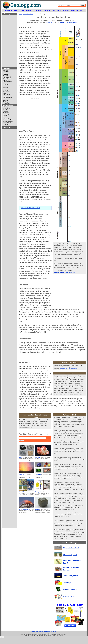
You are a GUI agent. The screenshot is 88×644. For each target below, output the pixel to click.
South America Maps (8, 121)
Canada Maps (6, 114)
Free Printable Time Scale (31, 208)
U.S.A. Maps (6, 99)
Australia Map (6, 113)
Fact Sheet (49, 23)
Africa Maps (6, 107)
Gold (4, 83)
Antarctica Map (6, 108)
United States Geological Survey (67, 23)
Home (20, 14)
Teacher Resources (7, 98)
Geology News (6, 80)
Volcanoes (5, 100)
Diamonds (5, 70)
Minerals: (37, 457)
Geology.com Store (7, 82)
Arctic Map (5, 110)
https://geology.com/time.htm (69, 369)
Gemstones (6, 74)
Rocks (4, 93)
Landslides (5, 85)
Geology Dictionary (7, 79)
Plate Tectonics (6, 92)
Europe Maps (6, 118)
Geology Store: (39, 492)
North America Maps (8, 120)
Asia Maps (5, 111)
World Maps (6, 124)
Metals (5, 86)
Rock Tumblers (6, 95)
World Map (5, 102)
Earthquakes (6, 72)
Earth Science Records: (25, 509)
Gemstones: (38, 475)
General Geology (7, 76)
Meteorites (5, 88)
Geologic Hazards (7, 77)
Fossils (5, 73)
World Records (6, 103)
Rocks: (21, 457)
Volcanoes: (22, 475)
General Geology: (23, 492)
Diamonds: (38, 509)
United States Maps (8, 123)
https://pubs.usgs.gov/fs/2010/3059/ (64, 273)
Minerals (5, 89)
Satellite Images (7, 96)
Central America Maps (8, 117)
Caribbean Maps (7, 116)
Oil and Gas (6, 90)
